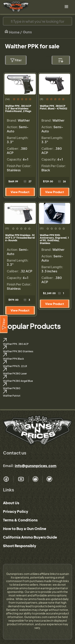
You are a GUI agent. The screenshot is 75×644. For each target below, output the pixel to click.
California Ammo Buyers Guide (30, 537)
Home (12, 32)
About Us (11, 503)
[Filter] (4, 324)
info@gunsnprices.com (36, 466)
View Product (20, 192)
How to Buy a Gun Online (25, 528)
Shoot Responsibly (20, 546)
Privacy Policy (16, 511)
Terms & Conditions (20, 520)
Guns (27, 32)
